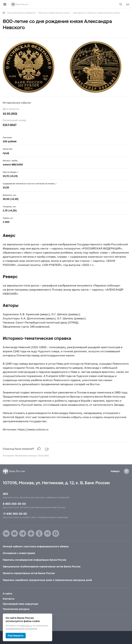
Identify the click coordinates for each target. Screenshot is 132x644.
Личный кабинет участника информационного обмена (36, 546)
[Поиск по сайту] (123, 4)
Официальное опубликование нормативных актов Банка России (42, 566)
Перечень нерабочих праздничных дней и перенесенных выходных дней (47, 580)
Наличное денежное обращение (21, 13)
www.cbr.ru (26, 626)
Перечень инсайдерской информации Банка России (35, 560)
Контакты (9, 599)
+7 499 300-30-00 (15, 514)
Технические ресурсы (16, 609)
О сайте (7, 594)
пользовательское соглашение (21, 629)
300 (5, 494)
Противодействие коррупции (21, 604)
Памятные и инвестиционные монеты (54, 13)
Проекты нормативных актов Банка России (29, 573)
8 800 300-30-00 (14, 504)
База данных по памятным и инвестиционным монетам (97, 13)
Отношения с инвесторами (19, 553)
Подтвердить (16, 636)
